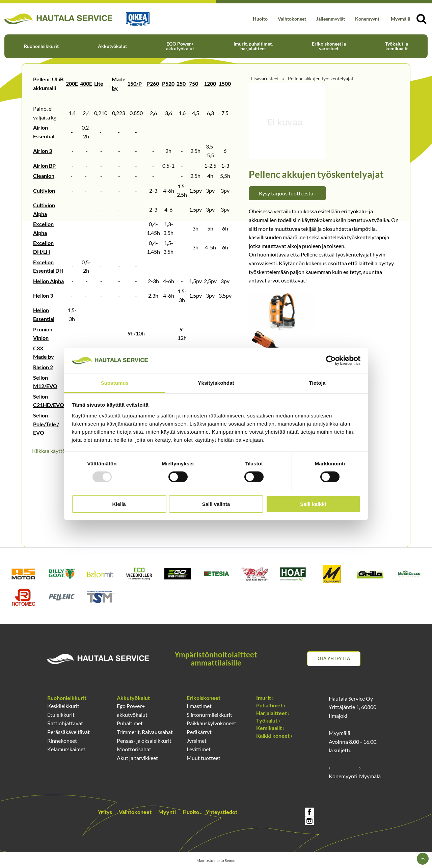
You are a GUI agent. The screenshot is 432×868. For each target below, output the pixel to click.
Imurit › (265, 698)
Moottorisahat (134, 749)
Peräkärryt (199, 732)
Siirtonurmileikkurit (209, 715)
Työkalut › (268, 720)
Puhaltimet (130, 723)
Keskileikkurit (63, 706)
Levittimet (199, 749)
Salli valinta (216, 504)
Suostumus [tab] (115, 383)
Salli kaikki (313, 504)
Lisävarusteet (265, 78)
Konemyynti (368, 19)
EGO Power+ (180, 46)
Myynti (167, 812)
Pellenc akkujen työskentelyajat (321, 78)
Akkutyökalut (112, 46)
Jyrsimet (197, 741)
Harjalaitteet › (273, 713)
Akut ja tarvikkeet (137, 758)
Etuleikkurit (61, 715)
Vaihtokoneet (292, 19)
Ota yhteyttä (334, 658)
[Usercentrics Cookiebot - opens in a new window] (331, 360)
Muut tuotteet (204, 758)
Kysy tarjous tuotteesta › (287, 193)
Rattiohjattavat (65, 723)
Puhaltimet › (271, 705)
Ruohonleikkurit (41, 46)
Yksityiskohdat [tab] (216, 383)
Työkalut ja (397, 46)
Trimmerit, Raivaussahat (145, 732)
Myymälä (400, 19)
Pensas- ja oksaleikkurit (144, 741)
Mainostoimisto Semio (216, 860)
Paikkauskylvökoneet (211, 723)
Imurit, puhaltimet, (253, 46)
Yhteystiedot (222, 812)
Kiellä (119, 504)
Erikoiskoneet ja (329, 46)
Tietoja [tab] (317, 383)
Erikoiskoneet (204, 698)
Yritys (105, 812)
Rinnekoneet (62, 741)
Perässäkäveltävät (69, 732)
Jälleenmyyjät (331, 19)
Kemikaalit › (270, 728)
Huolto (260, 19)
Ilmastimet (199, 706)
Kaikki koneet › (274, 736)
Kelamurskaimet (66, 749)
